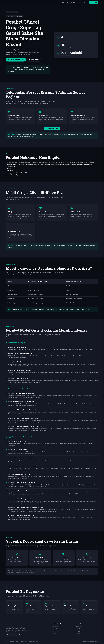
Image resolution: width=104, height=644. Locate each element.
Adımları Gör (34, 60)
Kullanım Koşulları (87, 641)
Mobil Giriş (79, 627)
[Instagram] (11, 635)
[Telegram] (19, 635)
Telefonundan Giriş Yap (16, 60)
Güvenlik (85, 2)
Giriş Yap (94, 2)
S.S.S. (79, 2)
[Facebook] (15, 635)
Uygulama (79, 631)
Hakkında (73, 2)
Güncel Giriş (56, 2)
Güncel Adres (80, 629)
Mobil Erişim (65, 2)
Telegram (79, 633)
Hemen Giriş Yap (52, 128)
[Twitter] (7, 635)
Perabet (9, 12)
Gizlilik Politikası (95, 641)
